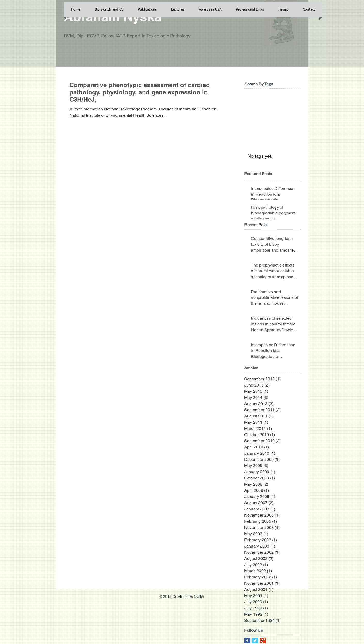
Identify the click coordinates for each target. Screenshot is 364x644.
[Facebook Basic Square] (247, 641)
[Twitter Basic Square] (255, 641)
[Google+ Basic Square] (263, 641)
